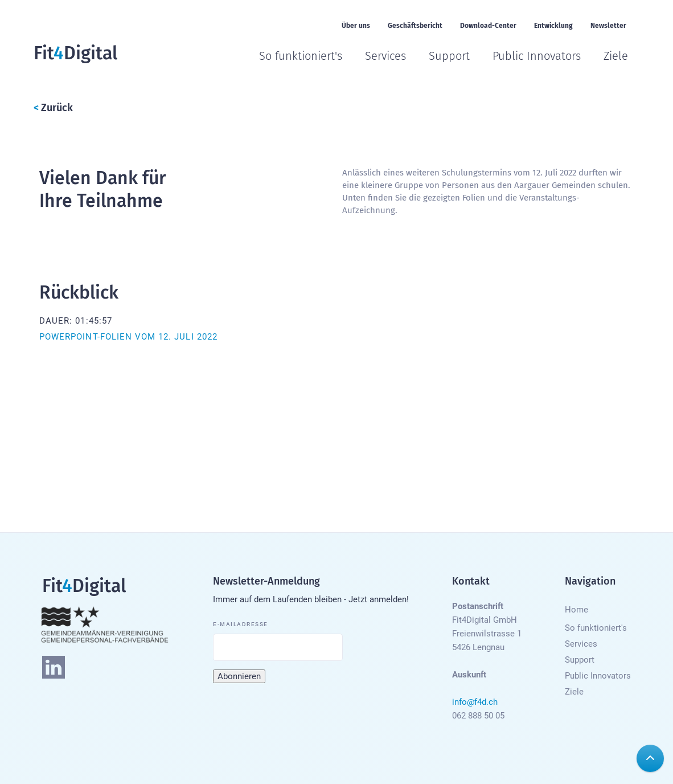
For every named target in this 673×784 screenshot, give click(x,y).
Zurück (53, 108)
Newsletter (608, 26)
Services (385, 56)
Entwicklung (553, 26)
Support (449, 56)
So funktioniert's (301, 56)
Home (576, 610)
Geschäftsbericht (415, 26)
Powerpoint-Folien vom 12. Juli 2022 (128, 337)
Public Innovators (537, 56)
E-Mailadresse (241, 624)
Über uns (356, 26)
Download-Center (488, 26)
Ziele (616, 56)
